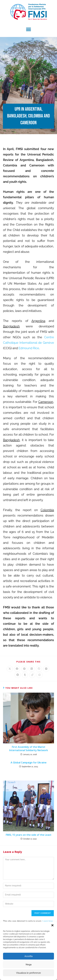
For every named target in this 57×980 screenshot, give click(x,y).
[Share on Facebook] (17, 669)
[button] (52, 925)
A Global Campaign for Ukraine (29, 763)
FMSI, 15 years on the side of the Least (29, 835)
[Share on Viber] (39, 669)
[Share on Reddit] (18, 675)
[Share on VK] (46, 669)
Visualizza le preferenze (28, 973)
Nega (29, 965)
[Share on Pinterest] (24, 669)
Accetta (28, 956)
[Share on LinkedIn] (32, 669)
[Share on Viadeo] (32, 675)
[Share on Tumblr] (25, 675)
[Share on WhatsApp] (40, 675)
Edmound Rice (29, 348)
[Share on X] (10, 669)
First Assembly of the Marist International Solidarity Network (29, 749)
